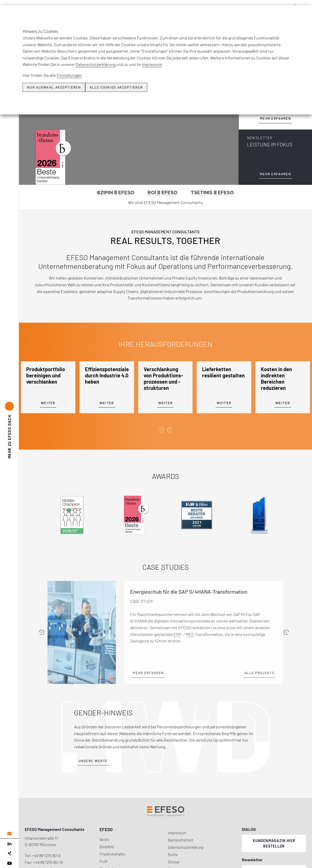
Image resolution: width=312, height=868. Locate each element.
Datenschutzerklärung (96, 64)
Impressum (152, 64)
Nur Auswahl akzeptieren (54, 87)
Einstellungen (69, 75)
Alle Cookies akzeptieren (116, 87)
